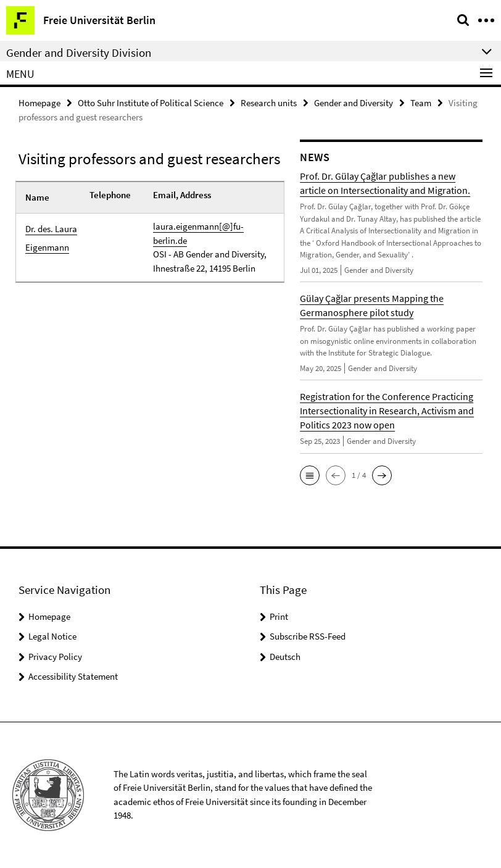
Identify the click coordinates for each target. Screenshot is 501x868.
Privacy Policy (55, 657)
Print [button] (279, 616)
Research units (269, 103)
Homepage (39, 103)
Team (421, 103)
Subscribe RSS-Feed (308, 636)
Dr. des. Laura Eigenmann (51, 238)
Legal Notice (52, 636)
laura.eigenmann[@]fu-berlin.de (198, 233)
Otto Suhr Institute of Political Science (151, 103)
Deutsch (285, 657)
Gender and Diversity (354, 103)
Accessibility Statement (73, 676)
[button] (310, 475)
